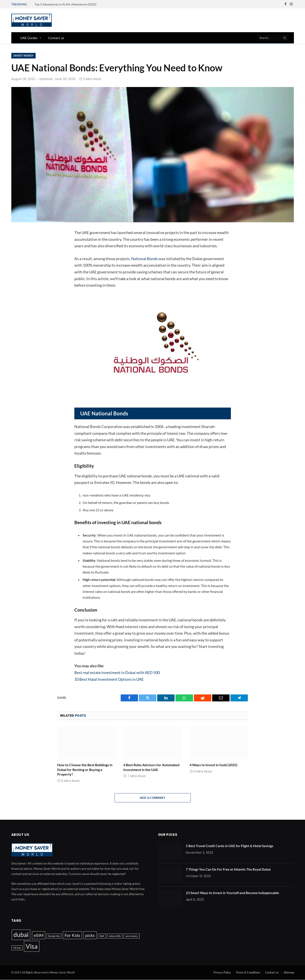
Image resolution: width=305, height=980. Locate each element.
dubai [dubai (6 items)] (21, 935)
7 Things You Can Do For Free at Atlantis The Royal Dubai (228, 869)
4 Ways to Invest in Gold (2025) (213, 765)
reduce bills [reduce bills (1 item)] (115, 936)
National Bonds (145, 259)
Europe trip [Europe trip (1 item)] (54, 936)
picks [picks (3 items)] (90, 935)
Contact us (56, 38)
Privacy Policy (222, 972)
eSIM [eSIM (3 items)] (39, 935)
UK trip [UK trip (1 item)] (17, 948)
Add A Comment (152, 798)
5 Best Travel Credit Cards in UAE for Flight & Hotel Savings (230, 846)
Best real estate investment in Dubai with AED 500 (117, 672)
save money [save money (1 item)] (132, 936)
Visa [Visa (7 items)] (32, 946)
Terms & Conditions (248, 972)
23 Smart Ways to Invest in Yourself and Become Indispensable (232, 893)
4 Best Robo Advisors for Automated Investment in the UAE (151, 767)
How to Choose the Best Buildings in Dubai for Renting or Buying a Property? (85, 770)
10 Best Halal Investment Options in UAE (109, 679)
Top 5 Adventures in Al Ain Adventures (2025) (65, 4)
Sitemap (289, 972)
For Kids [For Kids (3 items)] (72, 935)
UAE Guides (29, 38)
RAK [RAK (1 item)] (102, 936)
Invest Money (24, 56)
